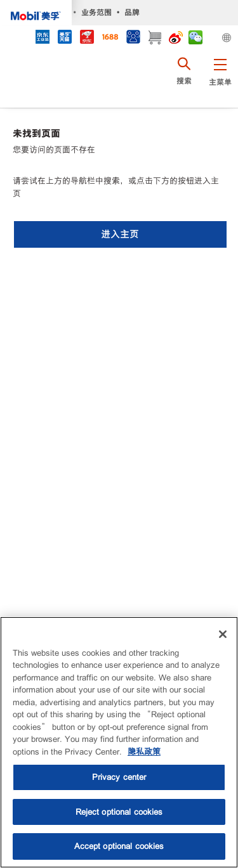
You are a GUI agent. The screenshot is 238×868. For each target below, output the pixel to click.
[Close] (223, 634)
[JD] (87, 38)
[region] (119, 742)
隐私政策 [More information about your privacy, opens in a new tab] (144, 752)
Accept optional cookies (119, 846)
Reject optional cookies (119, 812)
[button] (220, 79)
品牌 (132, 12)
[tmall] (64, 38)
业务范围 (96, 12)
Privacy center (119, 777)
